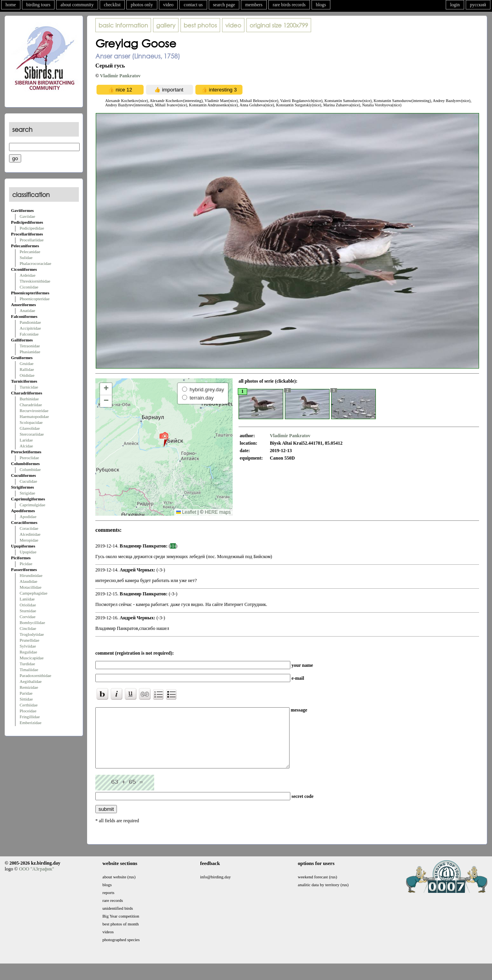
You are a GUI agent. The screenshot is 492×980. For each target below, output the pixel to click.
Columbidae (30, 469)
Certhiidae (29, 705)
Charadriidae (31, 405)
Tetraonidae (30, 346)
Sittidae (26, 699)
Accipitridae (30, 328)
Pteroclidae (29, 458)
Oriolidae (28, 605)
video (169, 5)
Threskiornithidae (35, 281)
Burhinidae (29, 399)
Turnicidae (29, 387)
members (254, 5)
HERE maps (218, 512)
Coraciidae (29, 528)
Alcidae (26, 446)
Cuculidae (28, 481)
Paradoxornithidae (36, 675)
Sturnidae (28, 611)
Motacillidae (31, 587)
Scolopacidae (31, 422)
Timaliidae (29, 670)
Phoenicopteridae (35, 299)
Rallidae (27, 369)
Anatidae (27, 310)
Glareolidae (30, 428)
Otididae (27, 375)
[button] (164, 439)
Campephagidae (34, 593)
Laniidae (27, 599)
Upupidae (28, 552)
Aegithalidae (31, 681)
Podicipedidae (32, 228)
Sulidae (26, 257)
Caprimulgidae (32, 505)
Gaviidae (27, 216)
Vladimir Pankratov (120, 76)
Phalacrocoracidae (36, 263)
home (11, 5)
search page (224, 5)
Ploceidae (28, 711)
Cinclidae (28, 628)
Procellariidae (32, 240)
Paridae (26, 693)
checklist (112, 5)
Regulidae (28, 652)
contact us (193, 5)
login (455, 5)
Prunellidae (29, 640)
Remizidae (29, 687)
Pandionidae (30, 322)
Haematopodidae (34, 416)
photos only (142, 5)
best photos (200, 25)
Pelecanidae (30, 252)
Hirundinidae (31, 575)
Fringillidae (30, 717)
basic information (123, 25)
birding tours (38, 5)
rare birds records (289, 5)
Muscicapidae (32, 658)
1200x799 (279, 25)
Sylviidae (28, 646)
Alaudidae (28, 581)
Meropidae (29, 540)
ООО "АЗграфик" (36, 881)
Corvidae (27, 617)
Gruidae (26, 363)
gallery (166, 25)
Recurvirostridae (34, 411)
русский (478, 5)
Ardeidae (27, 275)
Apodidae (28, 516)
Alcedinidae (30, 534)
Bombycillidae (32, 622)
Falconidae (29, 334)
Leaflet (186, 512)
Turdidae (27, 664)
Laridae (26, 440)
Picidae (26, 564)
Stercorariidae (32, 434)
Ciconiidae (29, 287)
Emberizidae (31, 723)
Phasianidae (30, 352)
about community (77, 5)
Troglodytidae (32, 634)
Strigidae (27, 493)
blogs (321, 5)
